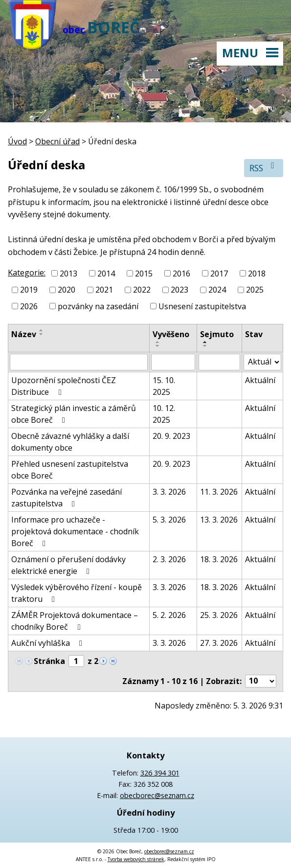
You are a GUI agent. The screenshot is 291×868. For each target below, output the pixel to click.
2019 (29, 290)
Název (24, 334)
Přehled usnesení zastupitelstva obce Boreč (70, 470)
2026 (29, 306)
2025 (255, 290)
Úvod (17, 141)
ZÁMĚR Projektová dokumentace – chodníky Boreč (75, 621)
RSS (264, 168)
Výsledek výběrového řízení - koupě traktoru (77, 593)
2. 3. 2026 (169, 559)
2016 (181, 273)
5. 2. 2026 (169, 615)
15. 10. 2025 (164, 386)
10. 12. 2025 (164, 414)
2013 (68, 273)
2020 (67, 290)
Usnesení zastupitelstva (202, 306)
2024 (217, 290)
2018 (257, 273)
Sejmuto (217, 334)
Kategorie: (27, 273)
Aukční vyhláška (48, 643)
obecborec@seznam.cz (157, 795)
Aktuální (260, 380)
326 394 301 (160, 773)
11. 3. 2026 (219, 492)
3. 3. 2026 (169, 492)
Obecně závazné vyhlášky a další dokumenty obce (70, 442)
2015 (144, 273)
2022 (142, 290)
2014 (106, 273)
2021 (104, 290)
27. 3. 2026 (219, 643)
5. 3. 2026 (169, 520)
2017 (219, 273)
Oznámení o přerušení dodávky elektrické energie (68, 565)
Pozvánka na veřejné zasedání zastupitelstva (67, 498)
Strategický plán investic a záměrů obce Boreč (74, 414)
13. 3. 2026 (219, 520)
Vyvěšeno (171, 334)
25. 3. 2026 (219, 615)
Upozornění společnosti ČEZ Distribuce (64, 386)
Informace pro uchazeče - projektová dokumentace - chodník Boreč (75, 531)
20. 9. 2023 (171, 436)
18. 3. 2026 (219, 559)
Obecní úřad (57, 141)
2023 (179, 290)
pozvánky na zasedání (98, 306)
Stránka (49, 661)
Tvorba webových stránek (136, 859)
